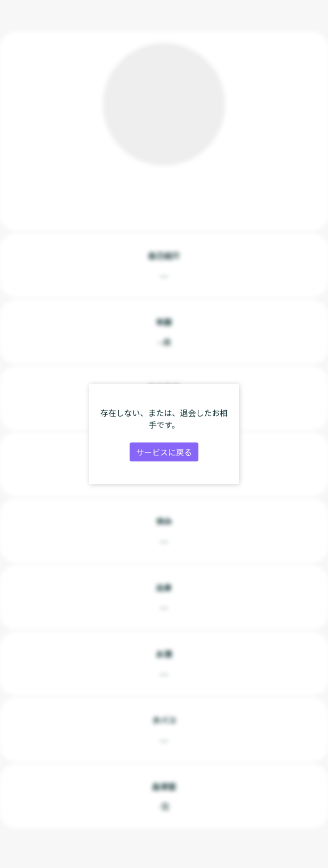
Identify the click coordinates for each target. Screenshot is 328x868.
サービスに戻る (164, 452)
